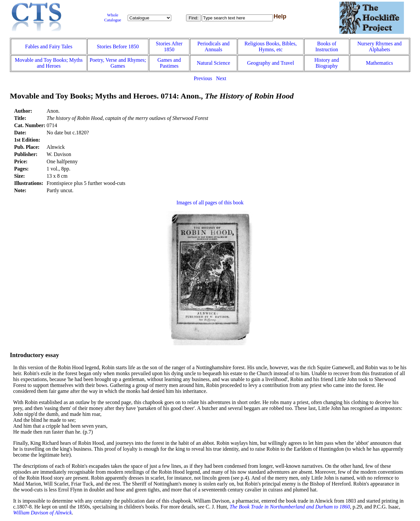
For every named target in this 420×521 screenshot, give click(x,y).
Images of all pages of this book (210, 203)
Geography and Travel (271, 63)
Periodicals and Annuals (213, 46)
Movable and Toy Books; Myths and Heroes (49, 63)
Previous (203, 78)
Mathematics (379, 63)
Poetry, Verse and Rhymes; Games (118, 63)
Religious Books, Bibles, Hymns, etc (271, 46)
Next (221, 78)
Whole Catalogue (113, 18)
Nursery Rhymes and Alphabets (379, 46)
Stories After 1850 (169, 46)
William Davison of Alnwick (42, 513)
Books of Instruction (327, 46)
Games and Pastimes (169, 63)
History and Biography (327, 63)
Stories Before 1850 (118, 46)
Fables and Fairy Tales (49, 46)
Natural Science (214, 63)
